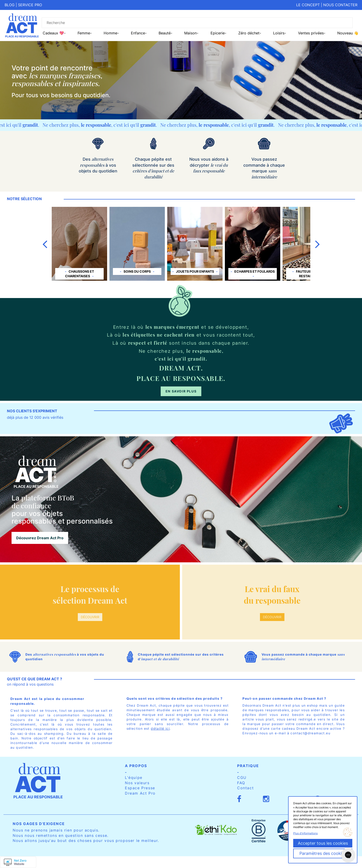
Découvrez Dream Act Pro (40, 538)
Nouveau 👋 (348, 33)
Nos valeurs (137, 783)
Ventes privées (311, 33)
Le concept (308, 5)
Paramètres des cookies (323, 853)
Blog (10, 5)
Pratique (248, 766)
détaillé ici (160, 728)
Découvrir (90, 617)
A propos (136, 766)
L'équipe (134, 778)
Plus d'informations (305, 833)
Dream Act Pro (140, 793)
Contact (245, 788)
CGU (242, 778)
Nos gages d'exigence (39, 824)
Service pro (30, 5)
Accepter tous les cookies (323, 843)
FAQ (241, 783)
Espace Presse (140, 788)
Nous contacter (340, 5)
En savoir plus (181, 391)
